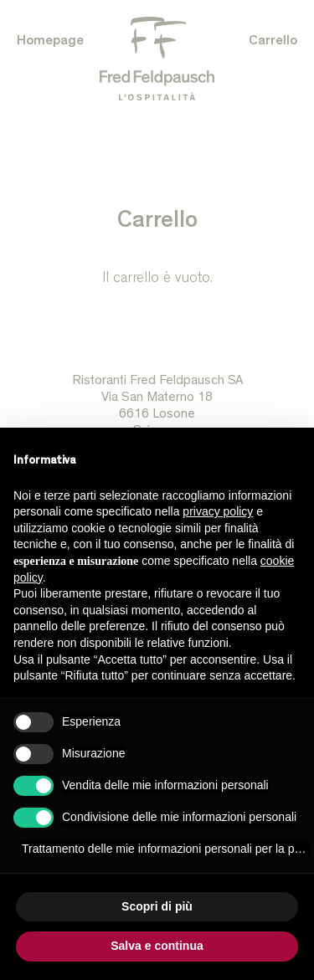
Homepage (50, 42)
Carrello (273, 42)
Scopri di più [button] (157, 906)
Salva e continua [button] (157, 946)
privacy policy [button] (218, 511)
